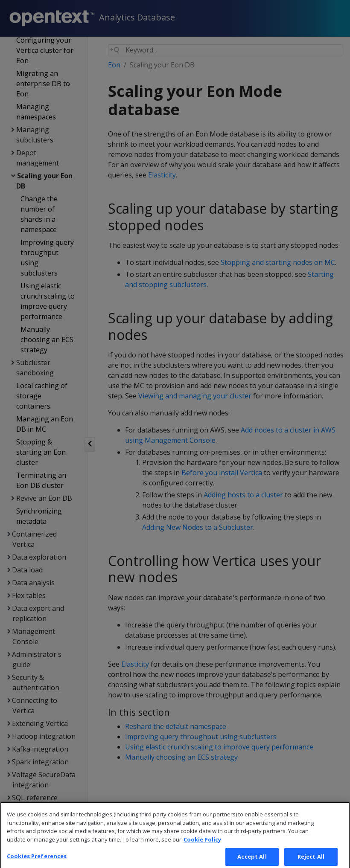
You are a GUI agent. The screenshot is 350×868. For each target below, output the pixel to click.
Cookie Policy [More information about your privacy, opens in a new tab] (202, 847)
